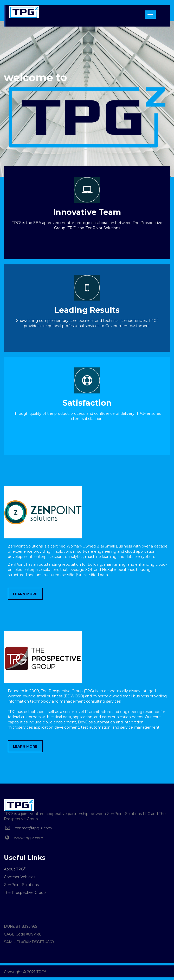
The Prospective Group (25, 893)
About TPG (15, 869)
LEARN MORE (25, 594)
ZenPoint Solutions (21, 885)
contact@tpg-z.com (33, 828)
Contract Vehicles (20, 877)
